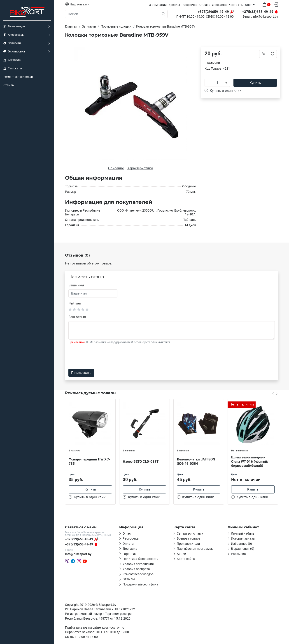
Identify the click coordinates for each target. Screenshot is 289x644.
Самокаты (13, 68)
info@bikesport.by (265, 17)
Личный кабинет (243, 533)
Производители (188, 544)
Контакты (236, 5)
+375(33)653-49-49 (79, 544)
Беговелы (12, 60)
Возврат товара (189, 538)
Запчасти (12, 43)
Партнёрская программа (195, 549)
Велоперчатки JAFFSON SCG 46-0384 (196, 461)
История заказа (243, 538)
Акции (181, 554)
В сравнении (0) (243, 549)
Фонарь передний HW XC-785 (89, 461)
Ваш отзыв (77, 317)
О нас (127, 533)
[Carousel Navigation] (275, 393)
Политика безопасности (141, 559)
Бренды (174, 5)
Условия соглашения (138, 564)
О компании (158, 5)
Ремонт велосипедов (18, 77)
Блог (248, 5)
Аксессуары (14, 35)
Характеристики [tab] (140, 168)
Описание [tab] (116, 168)
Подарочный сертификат (141, 584)
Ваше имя (76, 285)
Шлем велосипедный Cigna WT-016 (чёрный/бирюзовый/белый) (250, 462)
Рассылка (238, 554)
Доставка (219, 5)
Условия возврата (136, 569)
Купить (255, 83)
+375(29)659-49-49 (79, 539)
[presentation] (103, 356)
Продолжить (81, 373)
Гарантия (130, 554)
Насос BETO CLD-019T (141, 462)
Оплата (205, 5)
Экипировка (14, 52)
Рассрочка (190, 5)
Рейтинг (75, 303)
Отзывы (9, 85)
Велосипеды (14, 26)
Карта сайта (186, 559)
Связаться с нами (190, 533)
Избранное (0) (241, 544)
